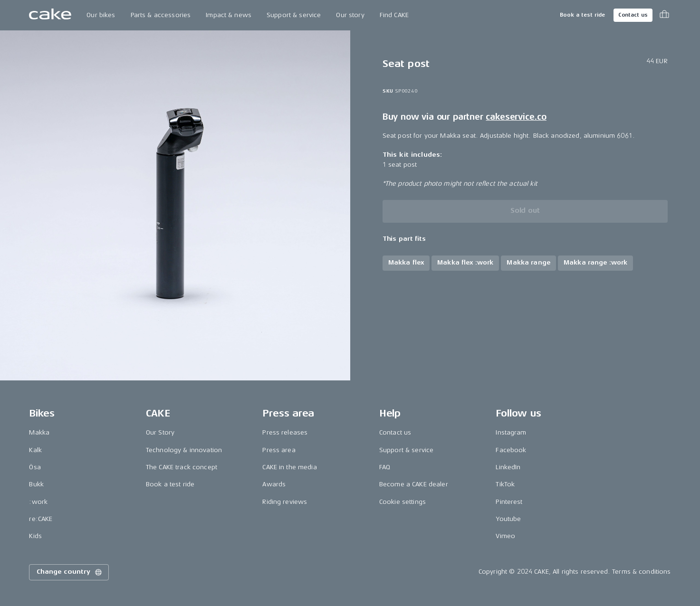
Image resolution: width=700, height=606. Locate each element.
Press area (279, 450)
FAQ (385, 467)
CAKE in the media (289, 467)
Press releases (285, 432)
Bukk (36, 484)
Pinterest (509, 502)
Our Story (160, 432)
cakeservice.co (516, 117)
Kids (35, 536)
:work (38, 502)
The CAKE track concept (182, 467)
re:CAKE (41, 519)
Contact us (633, 15)
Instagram (511, 432)
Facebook (511, 450)
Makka (39, 432)
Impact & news (229, 15)
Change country (70, 572)
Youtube (508, 519)
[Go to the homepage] (50, 15)
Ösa (35, 467)
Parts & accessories (161, 15)
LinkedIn (508, 467)
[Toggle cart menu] (664, 15)
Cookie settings (403, 502)
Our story (350, 15)
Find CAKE (394, 15)
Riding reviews (285, 502)
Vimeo (505, 536)
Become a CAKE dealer (414, 484)
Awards (274, 484)
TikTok (505, 484)
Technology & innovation (184, 450)
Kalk (35, 450)
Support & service (294, 15)
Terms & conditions (642, 572)
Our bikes (101, 15)
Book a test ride (582, 15)
